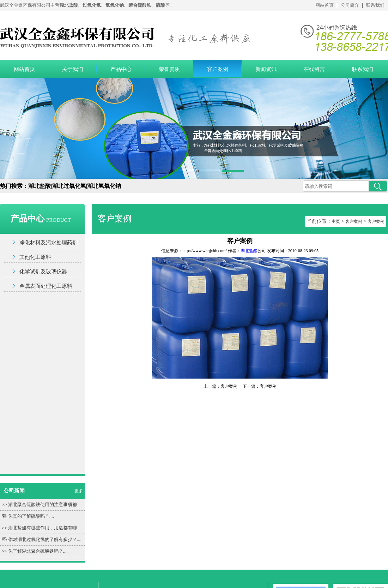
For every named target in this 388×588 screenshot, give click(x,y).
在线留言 (314, 69)
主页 (336, 221)
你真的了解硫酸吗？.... (31, 516)
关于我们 (73, 69)
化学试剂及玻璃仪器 (43, 272)
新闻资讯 (266, 69)
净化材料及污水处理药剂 (48, 243)
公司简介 (350, 5)
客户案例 (218, 69)
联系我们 (375, 5)
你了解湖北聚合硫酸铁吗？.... (38, 551)
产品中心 (121, 69)
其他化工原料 (35, 257)
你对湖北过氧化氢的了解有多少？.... (45, 539)
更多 (79, 491)
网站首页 (325, 5)
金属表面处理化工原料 (46, 286)
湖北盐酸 (249, 251)
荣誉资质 (169, 69)
